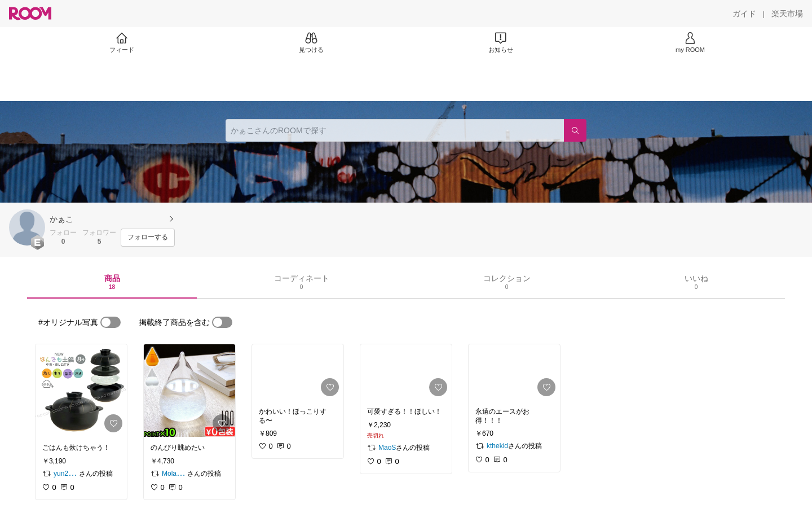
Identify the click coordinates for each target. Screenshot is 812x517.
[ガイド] (744, 14)
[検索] (575, 130)
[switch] (111, 322)
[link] (81, 391)
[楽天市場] (787, 14)
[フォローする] (148, 238)
